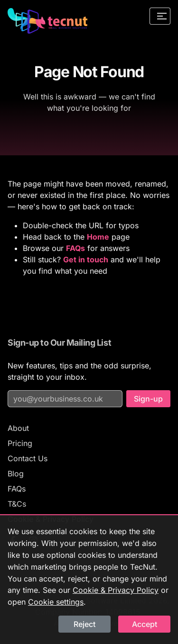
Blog (16, 474)
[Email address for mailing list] (65, 399)
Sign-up (148, 399)
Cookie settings (56, 602)
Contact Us (28, 458)
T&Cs (17, 504)
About (18, 428)
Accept (145, 624)
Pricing (20, 443)
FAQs (17, 489)
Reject (84, 624)
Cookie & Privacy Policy (116, 590)
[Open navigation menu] (160, 16)
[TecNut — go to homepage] (47, 21)
